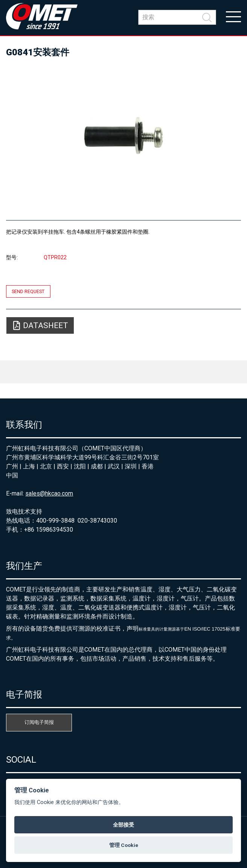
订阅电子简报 (39, 722)
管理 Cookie (124, 845)
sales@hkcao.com (49, 493)
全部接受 (123, 825)
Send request (28, 291)
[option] (123, 135)
